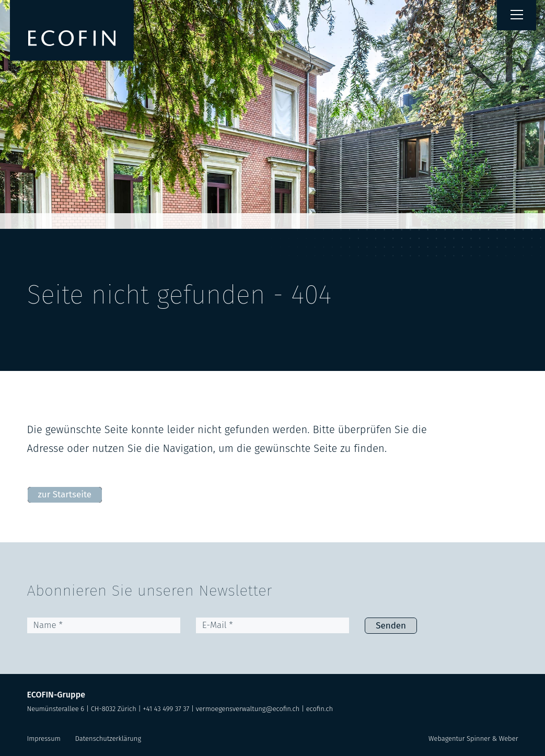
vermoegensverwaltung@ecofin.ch (248, 709)
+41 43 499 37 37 (166, 709)
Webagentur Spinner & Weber (473, 738)
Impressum (44, 738)
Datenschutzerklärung (108, 738)
